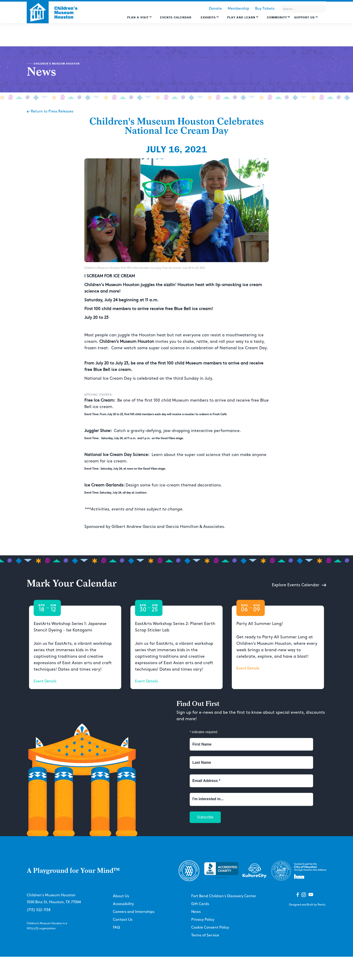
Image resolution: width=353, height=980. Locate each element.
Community (277, 17)
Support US (304, 17)
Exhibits (208, 17)
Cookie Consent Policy (210, 928)
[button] (140, 20)
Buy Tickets (265, 9)
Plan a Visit (138, 17)
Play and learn (241, 17)
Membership (238, 9)
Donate (215, 9)
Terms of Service (205, 935)
